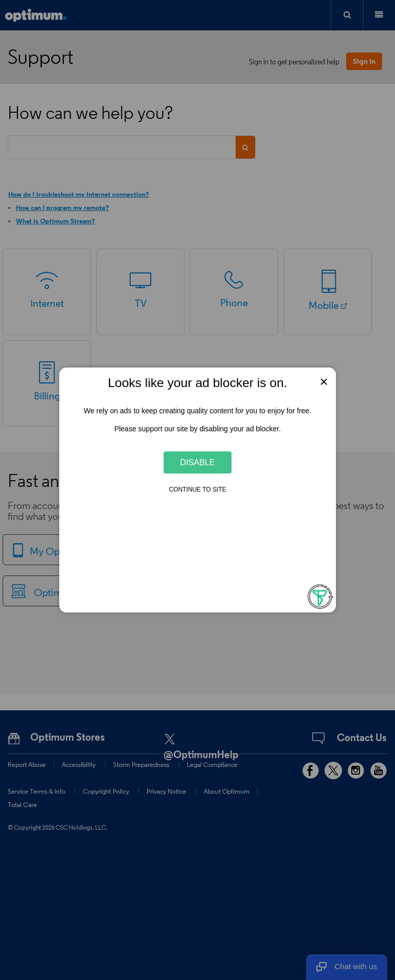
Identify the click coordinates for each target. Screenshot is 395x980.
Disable (197, 462)
